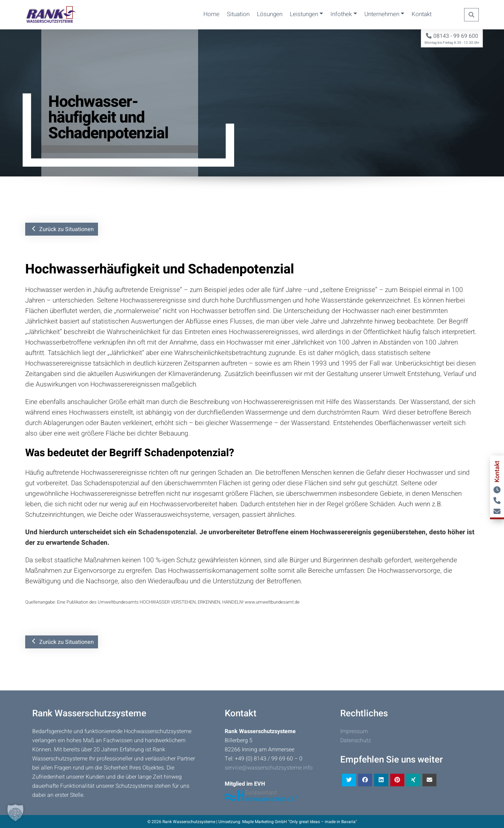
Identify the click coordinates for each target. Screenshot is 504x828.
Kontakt (422, 14)
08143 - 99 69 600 (452, 36)
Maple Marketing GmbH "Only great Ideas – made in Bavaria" (300, 822)
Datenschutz (356, 740)
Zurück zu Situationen (63, 229)
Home (211, 14)
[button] (15, 813)
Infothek (341, 14)
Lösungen (270, 14)
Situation (238, 14)
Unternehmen (382, 14)
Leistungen (304, 14)
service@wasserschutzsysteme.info (269, 768)
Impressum (354, 731)
